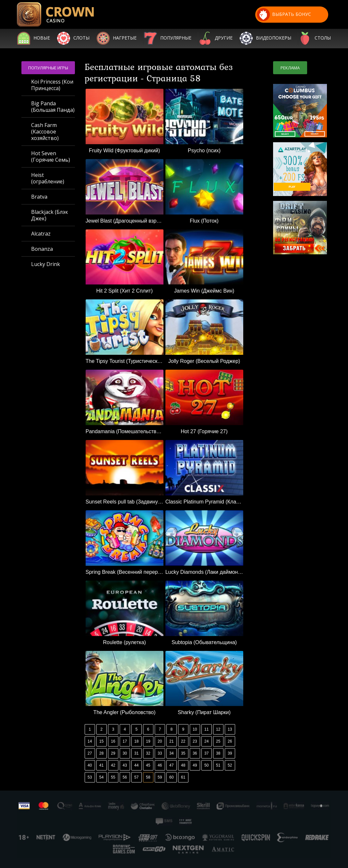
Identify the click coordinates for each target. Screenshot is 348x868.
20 (160, 741)
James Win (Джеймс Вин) (204, 291)
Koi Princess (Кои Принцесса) (52, 85)
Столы (323, 38)
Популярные (176, 38)
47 (171, 765)
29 (113, 753)
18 (136, 741)
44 (136, 765)
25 (218, 741)
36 (195, 753)
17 (125, 741)
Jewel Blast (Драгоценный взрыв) (125, 221)
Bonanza (42, 249)
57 (136, 777)
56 (125, 777)
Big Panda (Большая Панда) (53, 107)
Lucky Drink (46, 264)
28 (101, 753)
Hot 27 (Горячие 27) (204, 431)
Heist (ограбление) (48, 178)
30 (125, 753)
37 (206, 753)
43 (125, 765)
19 (148, 741)
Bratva (39, 197)
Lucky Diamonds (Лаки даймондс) (204, 572)
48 (183, 765)
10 (195, 729)
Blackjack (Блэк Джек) (50, 215)
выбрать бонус (284, 15)
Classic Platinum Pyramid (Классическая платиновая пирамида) (204, 502)
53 (90, 777)
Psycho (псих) (204, 150)
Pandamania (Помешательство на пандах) (125, 431)
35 (183, 753)
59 (160, 777)
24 (206, 741)
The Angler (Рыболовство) (125, 712)
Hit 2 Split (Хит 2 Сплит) (125, 291)
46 (160, 765)
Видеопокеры (274, 38)
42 (113, 765)
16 (113, 741)
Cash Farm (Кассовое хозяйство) (45, 132)
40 (90, 765)
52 (230, 765)
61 (183, 777)
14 (90, 741)
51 (218, 765)
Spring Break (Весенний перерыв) (125, 572)
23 (195, 741)
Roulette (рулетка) (125, 642)
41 (101, 765)
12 (218, 729)
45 (148, 765)
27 (90, 753)
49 (195, 765)
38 (218, 753)
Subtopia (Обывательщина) (204, 642)
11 (206, 729)
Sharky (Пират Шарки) (204, 712)
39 (230, 753)
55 (113, 777)
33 (160, 753)
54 (101, 777)
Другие (224, 38)
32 (148, 753)
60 (171, 777)
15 (101, 741)
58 (148, 777)
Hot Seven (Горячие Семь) (51, 156)
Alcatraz (41, 234)
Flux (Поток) (204, 221)
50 (206, 765)
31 (136, 753)
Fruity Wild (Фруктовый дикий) (124, 150)
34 (171, 753)
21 (171, 741)
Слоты (81, 38)
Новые (42, 38)
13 (230, 729)
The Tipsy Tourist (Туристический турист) (125, 361)
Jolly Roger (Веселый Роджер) (204, 361)
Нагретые (125, 38)
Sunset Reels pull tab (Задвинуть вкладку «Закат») (125, 502)
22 (183, 741)
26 (230, 741)
